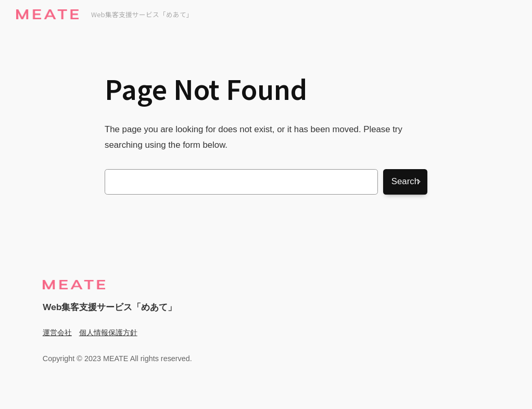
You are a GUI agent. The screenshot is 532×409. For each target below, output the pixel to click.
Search (405, 181)
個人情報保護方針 (108, 333)
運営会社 (57, 333)
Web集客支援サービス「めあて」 (142, 14)
